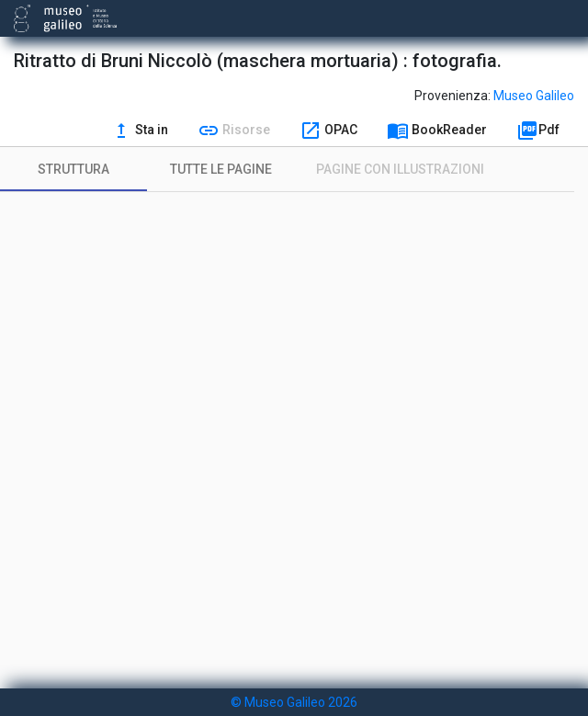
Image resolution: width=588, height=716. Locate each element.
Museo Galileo (534, 96)
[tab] (73, 169)
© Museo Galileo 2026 (294, 702)
